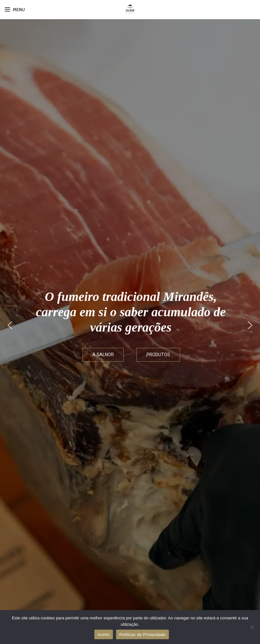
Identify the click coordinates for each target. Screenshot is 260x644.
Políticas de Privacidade (142, 635)
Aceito (104, 635)
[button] (10, 325)
